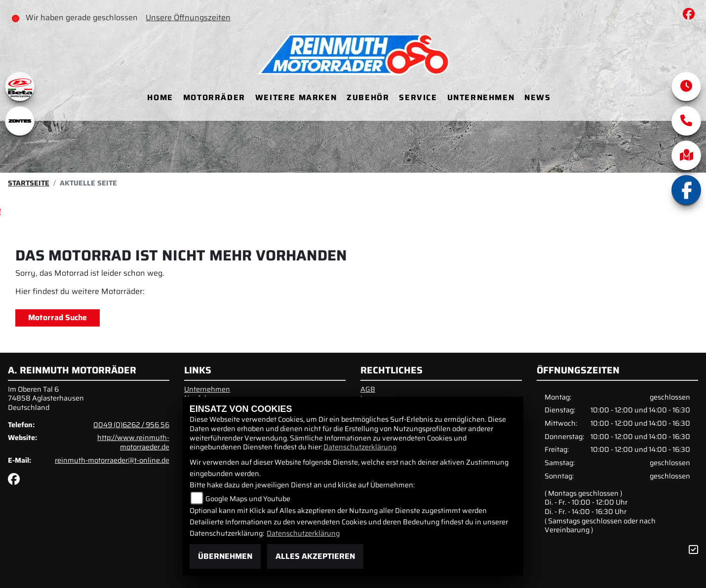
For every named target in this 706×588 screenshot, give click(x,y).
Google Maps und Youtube (248, 499)
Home (160, 97)
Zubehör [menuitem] (368, 97)
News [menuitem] (537, 97)
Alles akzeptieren (315, 556)
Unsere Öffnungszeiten (188, 18)
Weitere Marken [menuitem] (296, 97)
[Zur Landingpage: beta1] (20, 86)
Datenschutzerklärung (360, 447)
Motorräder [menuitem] (214, 97)
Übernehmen (225, 556)
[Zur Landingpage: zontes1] (20, 121)
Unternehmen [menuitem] (481, 97)
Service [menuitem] (418, 97)
